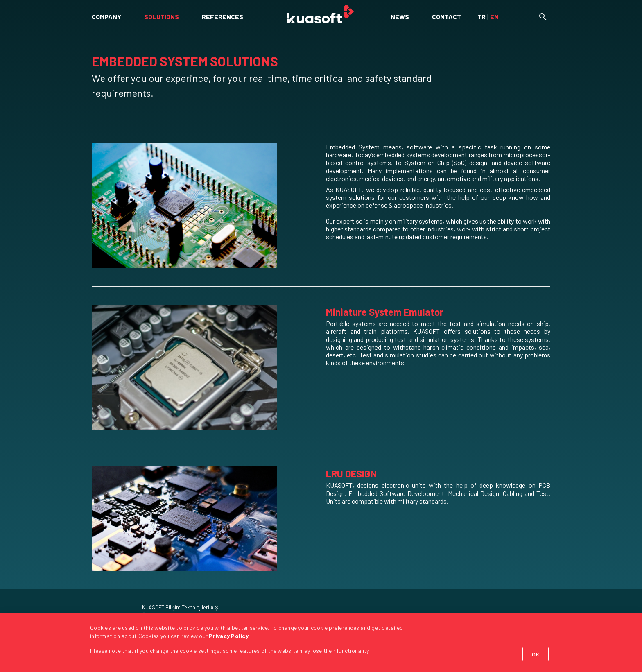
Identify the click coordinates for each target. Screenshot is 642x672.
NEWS (400, 17)
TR (481, 17)
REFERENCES (223, 17)
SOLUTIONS (162, 17)
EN (494, 17)
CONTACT (446, 17)
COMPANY (106, 17)
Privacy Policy (229, 636)
